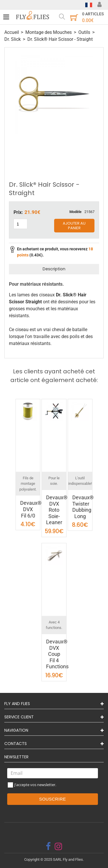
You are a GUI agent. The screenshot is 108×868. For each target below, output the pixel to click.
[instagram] (58, 846)
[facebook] (48, 846)
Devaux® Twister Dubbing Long (83, 507)
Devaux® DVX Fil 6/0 (31, 509)
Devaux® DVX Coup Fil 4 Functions (57, 654)
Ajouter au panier (74, 226)
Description (54, 269)
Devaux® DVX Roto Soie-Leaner (57, 510)
